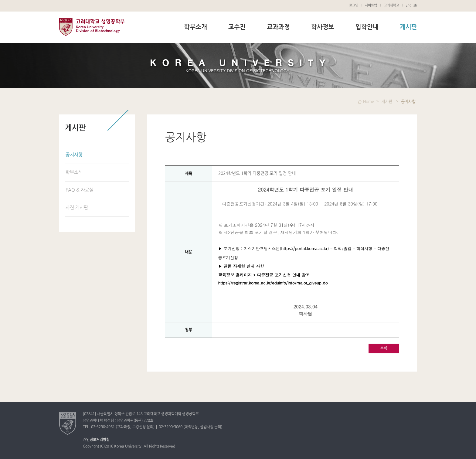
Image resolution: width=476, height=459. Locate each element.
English (411, 5)
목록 (384, 348)
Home (369, 102)
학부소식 (74, 173)
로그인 (354, 5)
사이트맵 (371, 5)
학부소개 (195, 27)
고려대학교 (391, 5)
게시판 (408, 27)
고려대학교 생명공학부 (92, 27)
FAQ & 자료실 (80, 190)
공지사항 (74, 155)
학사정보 (323, 27)
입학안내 (367, 27)
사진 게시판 (77, 208)
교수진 (237, 27)
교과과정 (278, 27)
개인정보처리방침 (96, 440)
